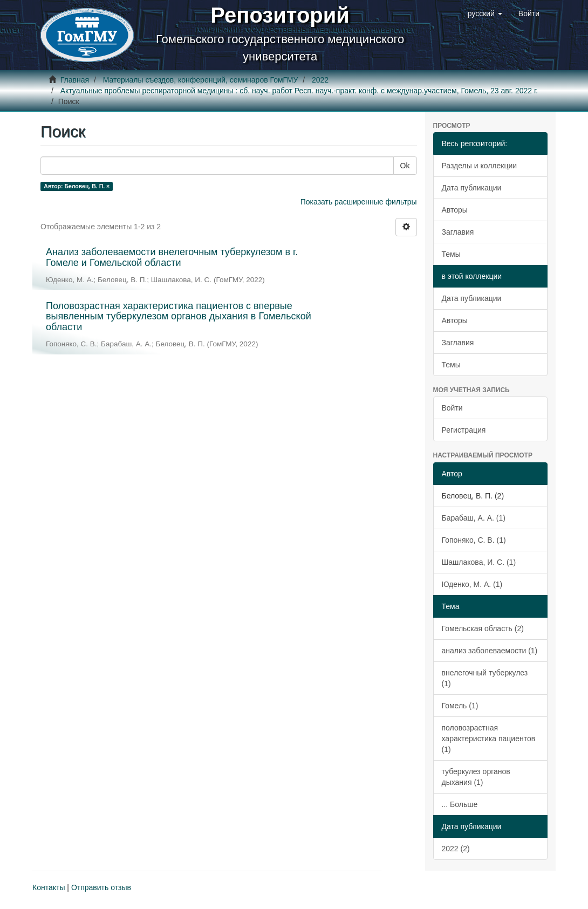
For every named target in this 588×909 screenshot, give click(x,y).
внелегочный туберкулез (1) (485, 678)
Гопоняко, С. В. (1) (474, 540)
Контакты (49, 887)
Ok (405, 166)
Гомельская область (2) (483, 628)
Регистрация (464, 430)
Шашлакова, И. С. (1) (479, 562)
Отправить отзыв (101, 887)
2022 (320, 80)
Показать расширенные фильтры (359, 202)
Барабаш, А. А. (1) (474, 518)
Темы (451, 254)
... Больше (460, 804)
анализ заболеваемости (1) (490, 651)
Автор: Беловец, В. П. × (77, 186)
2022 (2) (456, 849)
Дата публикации (472, 188)
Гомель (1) (460, 706)
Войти (452, 408)
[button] (485, 13)
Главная (75, 80)
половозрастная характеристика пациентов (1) (489, 739)
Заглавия (458, 232)
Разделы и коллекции (480, 166)
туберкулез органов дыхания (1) (476, 777)
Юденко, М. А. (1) (472, 584)
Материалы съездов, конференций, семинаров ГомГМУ (201, 80)
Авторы (455, 210)
